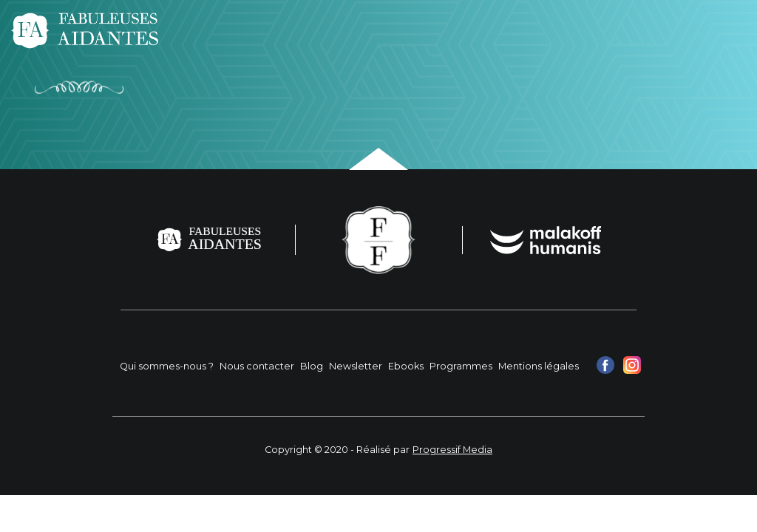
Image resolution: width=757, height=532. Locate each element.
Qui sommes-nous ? (167, 366)
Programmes (461, 366)
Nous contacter (257, 366)
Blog (312, 366)
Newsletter (356, 366)
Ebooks (406, 366)
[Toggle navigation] (726, 30)
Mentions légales (539, 366)
